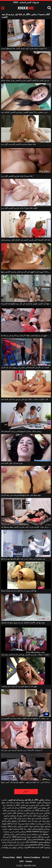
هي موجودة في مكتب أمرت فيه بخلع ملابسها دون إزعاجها (23, 559)
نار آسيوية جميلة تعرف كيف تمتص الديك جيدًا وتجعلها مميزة (24, 48)
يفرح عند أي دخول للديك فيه (12, 463)
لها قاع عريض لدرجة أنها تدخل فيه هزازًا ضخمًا (19, 591)
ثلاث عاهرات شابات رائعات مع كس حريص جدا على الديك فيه (25, 399)
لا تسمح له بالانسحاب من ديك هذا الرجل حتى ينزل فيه (22, 750)
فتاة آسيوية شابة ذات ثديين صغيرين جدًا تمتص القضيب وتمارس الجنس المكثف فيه (26, 112)
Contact (29, 861)
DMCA (19, 857)
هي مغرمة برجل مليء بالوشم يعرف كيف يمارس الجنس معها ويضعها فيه (26, 527)
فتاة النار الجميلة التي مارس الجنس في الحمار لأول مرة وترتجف (26, 240)
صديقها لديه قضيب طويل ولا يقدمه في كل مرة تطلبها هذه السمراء (26, 304)
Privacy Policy (9, 857)
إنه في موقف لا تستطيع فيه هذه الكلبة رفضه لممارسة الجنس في (26, 718)
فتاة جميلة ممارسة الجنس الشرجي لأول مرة (18, 144)
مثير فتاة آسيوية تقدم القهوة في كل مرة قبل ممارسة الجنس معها (26, 272)
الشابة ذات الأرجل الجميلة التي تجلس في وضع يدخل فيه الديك (25, 367)
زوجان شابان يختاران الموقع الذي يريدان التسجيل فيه (21, 431)
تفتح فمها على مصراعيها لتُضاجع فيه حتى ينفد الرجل (21, 495)
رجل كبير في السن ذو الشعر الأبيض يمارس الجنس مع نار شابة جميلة (26, 80)
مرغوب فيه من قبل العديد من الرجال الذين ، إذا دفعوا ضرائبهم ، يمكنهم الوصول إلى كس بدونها (26, 782)
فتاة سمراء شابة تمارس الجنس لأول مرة (17, 176)
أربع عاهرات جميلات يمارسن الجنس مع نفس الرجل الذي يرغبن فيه (26, 655)
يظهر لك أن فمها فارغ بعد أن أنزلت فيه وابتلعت (19, 686)
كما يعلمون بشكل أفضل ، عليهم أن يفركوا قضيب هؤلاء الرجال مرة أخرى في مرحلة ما (26, 335)
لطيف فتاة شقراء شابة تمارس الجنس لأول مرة (19, 208)
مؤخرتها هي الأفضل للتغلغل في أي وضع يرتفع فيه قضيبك (23, 623)
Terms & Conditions (32, 857)
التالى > (26, 792)
